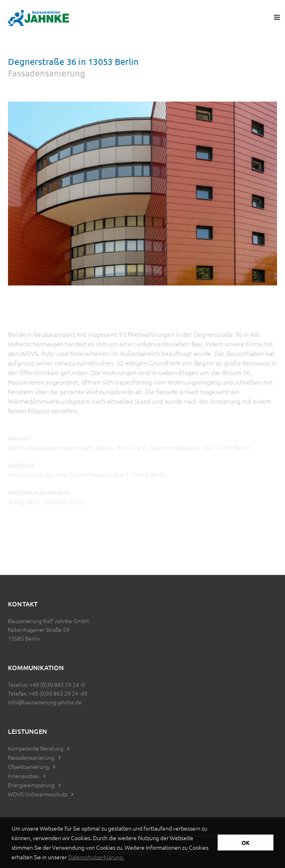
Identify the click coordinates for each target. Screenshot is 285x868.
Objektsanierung (28, 766)
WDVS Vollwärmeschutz (38, 794)
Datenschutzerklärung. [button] (96, 857)
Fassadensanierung (31, 757)
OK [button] (246, 843)
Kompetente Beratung (36, 748)
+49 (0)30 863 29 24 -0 (57, 684)
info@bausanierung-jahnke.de (45, 702)
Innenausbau (24, 776)
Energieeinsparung (31, 785)
